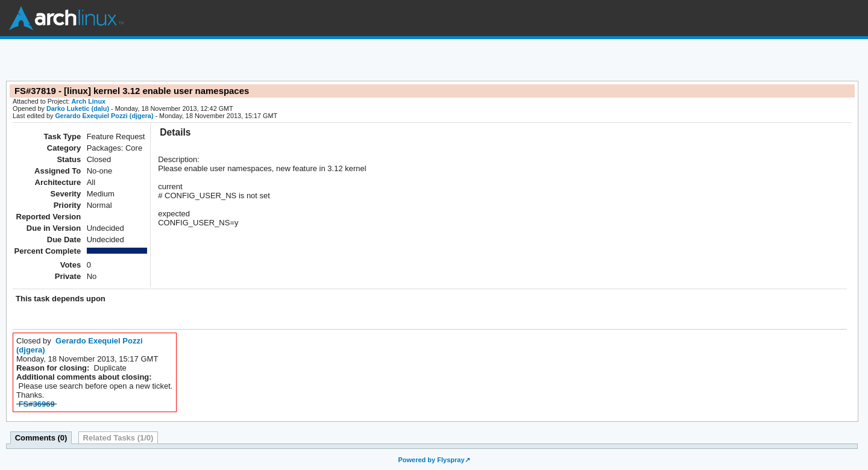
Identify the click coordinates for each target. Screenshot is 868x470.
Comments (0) (41, 438)
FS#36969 (37, 404)
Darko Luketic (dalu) (78, 108)
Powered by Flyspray (431, 460)
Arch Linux (66, 18)
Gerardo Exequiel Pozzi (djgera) (104, 116)
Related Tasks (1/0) (118, 438)
